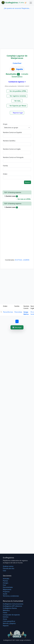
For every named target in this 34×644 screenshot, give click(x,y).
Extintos (6, 617)
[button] (17, 91)
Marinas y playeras (9, 623)
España (20, 69)
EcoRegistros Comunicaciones (13, 604)
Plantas (5, 581)
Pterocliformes (8, 312)
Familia (5, 166)
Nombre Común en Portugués (13, 157)
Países (5, 613)
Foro (4, 585)
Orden (5, 174)
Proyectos (6, 592)
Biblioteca (6, 610)
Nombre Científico (9, 141)
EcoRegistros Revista (10, 608)
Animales (6, 579)
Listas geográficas (9, 621)
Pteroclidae (18, 312)
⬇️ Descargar (17, 327)
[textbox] (17, 136)
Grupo (5, 124)
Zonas (5, 619)
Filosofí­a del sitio (9, 568)
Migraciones (7, 589)
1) (11, 196)
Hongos (6, 583)
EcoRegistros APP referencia (12, 606)
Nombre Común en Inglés (12, 149)
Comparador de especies (11, 615)
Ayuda (5, 594)
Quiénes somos (8, 566)
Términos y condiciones (11, 596)
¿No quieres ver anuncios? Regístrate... (17, 8)
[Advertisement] (17, 31)
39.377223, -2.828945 (22, 260)
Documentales (8, 587)
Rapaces (6, 626)
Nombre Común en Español (12, 132)
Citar (5, 571)
